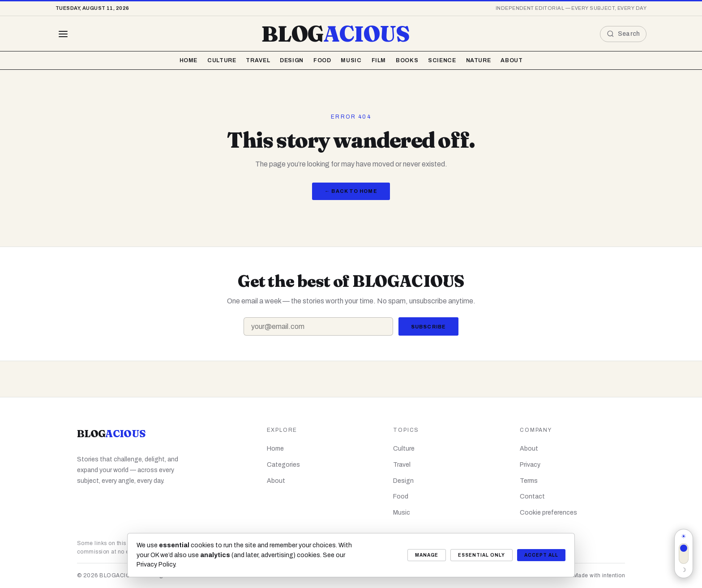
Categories (283, 465)
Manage (427, 555)
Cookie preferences (548, 513)
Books (407, 60)
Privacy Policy (156, 565)
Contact (532, 496)
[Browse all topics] (63, 34)
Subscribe (428, 327)
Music (351, 60)
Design (292, 60)
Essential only (482, 555)
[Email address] (318, 326)
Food (322, 60)
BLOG (335, 34)
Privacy (530, 465)
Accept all (541, 555)
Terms (529, 481)
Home (189, 60)
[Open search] (623, 34)
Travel (258, 60)
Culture (222, 60)
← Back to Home (351, 191)
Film (379, 60)
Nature (479, 60)
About (512, 60)
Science (442, 60)
